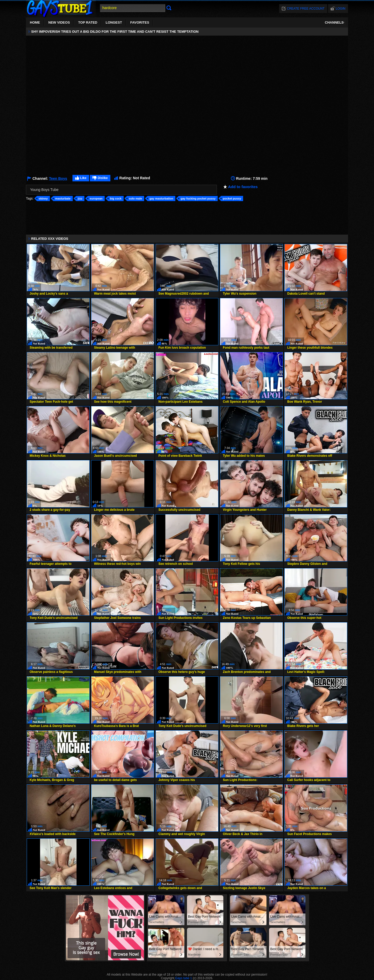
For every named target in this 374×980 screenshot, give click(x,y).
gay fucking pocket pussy (198, 198)
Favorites (140, 22)
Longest (114, 22)
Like (83, 178)
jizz (80, 198)
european (96, 198)
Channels (334, 22)
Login (341, 9)
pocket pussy (232, 198)
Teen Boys (58, 178)
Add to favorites (243, 187)
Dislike (103, 178)
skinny (43, 198)
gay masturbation (161, 198)
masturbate (63, 198)
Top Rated (88, 22)
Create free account (306, 9)
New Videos (59, 22)
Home (35, 22)
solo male (135, 198)
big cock (116, 198)
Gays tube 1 (183, 978)
